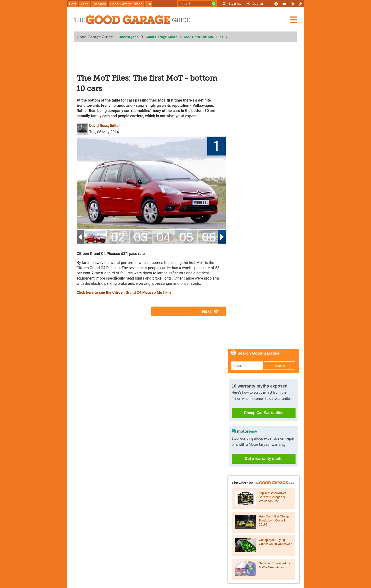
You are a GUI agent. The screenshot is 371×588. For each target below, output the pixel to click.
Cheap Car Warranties (264, 413)
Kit (149, 4)
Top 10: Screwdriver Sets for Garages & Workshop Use (272, 497)
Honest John (129, 37)
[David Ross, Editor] (83, 128)
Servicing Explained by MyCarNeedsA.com (274, 565)
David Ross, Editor (105, 126)
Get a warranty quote (263, 459)
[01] (95, 237)
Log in (255, 4)
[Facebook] (276, 4)
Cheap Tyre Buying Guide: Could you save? (275, 542)
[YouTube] (284, 4)
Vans (84, 4)
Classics (99, 4)
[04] (163, 237)
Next (211, 311)
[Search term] (197, 4)
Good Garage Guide (126, 4)
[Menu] (293, 20)
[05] (186, 237)
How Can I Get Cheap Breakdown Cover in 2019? (274, 520)
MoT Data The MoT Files (204, 37)
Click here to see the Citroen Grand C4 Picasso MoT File (124, 292)
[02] (118, 237)
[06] (209, 237)
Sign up (232, 4)
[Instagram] (292, 4)
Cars (73, 4)
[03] (141, 237)
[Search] (214, 4)
